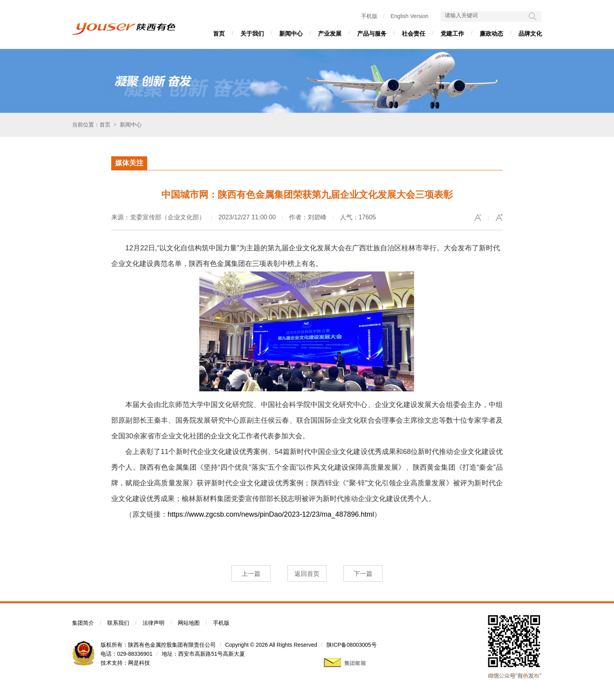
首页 (219, 33)
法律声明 (153, 623)
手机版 (369, 16)
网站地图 (189, 623)
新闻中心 (291, 33)
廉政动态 (491, 33)
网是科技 (139, 663)
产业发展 (330, 33)
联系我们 (118, 623)
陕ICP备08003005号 (352, 645)
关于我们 (252, 33)
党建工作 (452, 33)
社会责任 (414, 33)
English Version (409, 16)
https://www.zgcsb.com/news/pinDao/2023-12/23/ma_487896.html (271, 514)
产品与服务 (372, 33)
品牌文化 (530, 33)
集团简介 (83, 623)
